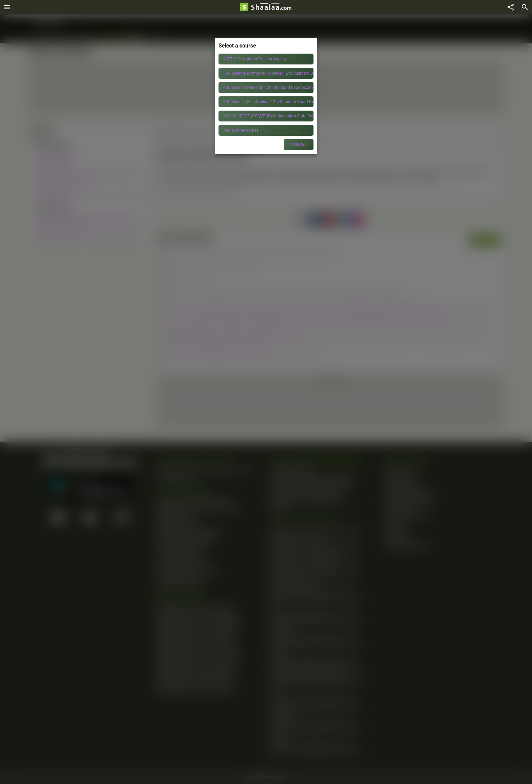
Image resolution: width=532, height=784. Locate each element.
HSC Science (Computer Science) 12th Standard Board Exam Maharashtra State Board (268, 73)
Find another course (241, 130)
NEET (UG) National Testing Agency (255, 59)
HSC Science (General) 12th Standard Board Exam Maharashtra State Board (268, 88)
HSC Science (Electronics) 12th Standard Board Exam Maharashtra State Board (268, 102)
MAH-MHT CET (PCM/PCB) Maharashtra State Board (268, 116)
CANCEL (298, 144)
